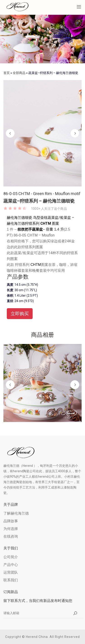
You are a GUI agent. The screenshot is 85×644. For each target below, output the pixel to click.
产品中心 (11, 565)
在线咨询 (11, 536)
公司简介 (11, 557)
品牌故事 (11, 521)
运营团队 (11, 572)
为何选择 (11, 529)
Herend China (37, 637)
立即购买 (20, 314)
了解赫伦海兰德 (16, 513)
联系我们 (11, 580)
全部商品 (19, 73)
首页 (7, 73)
